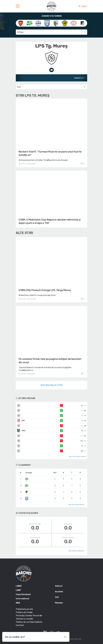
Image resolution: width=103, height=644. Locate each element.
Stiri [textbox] (19, 87)
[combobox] (52, 32)
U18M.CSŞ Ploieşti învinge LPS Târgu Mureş (45, 290)
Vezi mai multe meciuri (77, 457)
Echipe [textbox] (20, 32)
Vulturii (59, 586)
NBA (18, 603)
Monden (59, 603)
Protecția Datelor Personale (29, 616)
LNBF (18, 590)
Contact (20, 625)
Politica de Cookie (24, 612)
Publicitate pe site (24, 609)
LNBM (19, 586)
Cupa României (23, 594)
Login (82, 6)
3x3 (57, 597)
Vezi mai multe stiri (52, 385)
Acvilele (59, 592)
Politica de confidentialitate (29, 622)
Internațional (22, 599)
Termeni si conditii (24, 619)
